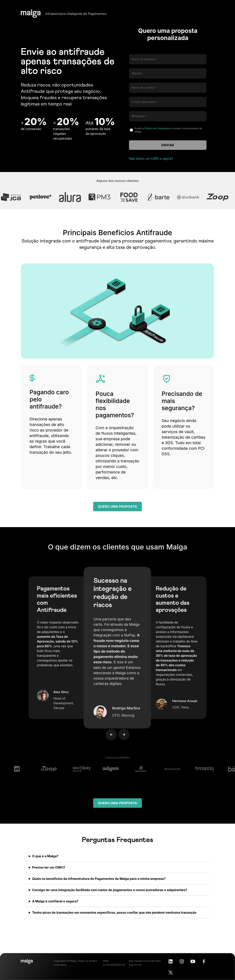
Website (137, 73)
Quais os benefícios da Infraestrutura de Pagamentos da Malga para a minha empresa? (99, 879)
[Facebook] (204, 961)
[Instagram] (182, 961)
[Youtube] (193, 961)
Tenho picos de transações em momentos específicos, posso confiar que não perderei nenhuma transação (114, 913)
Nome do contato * (144, 88)
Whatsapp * (139, 116)
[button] (108, 727)
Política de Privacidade (157, 128)
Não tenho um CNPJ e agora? (151, 159)
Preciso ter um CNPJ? (49, 867)
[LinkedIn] (171, 961)
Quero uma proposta (117, 507)
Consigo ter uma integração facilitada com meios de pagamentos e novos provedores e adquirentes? (110, 890)
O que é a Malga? (45, 856)
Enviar (168, 145)
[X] (171, 972)
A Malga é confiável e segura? (55, 901)
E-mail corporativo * (145, 102)
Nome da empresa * (144, 59)
